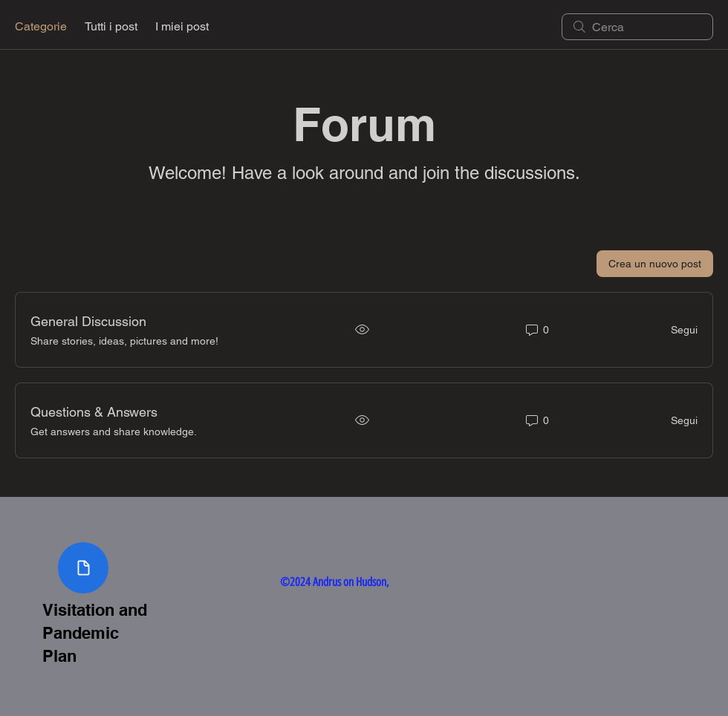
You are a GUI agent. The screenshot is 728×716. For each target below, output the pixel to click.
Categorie (41, 26)
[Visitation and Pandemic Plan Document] (83, 568)
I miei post (182, 26)
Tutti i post (111, 26)
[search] (637, 27)
